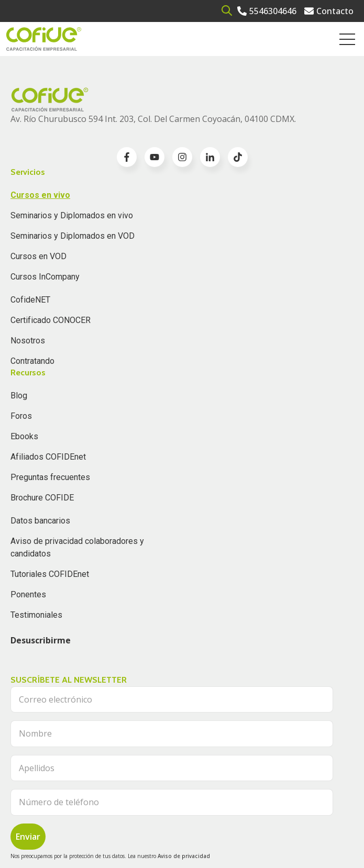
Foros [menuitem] (21, 416)
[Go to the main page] (44, 39)
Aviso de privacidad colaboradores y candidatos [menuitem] (77, 547)
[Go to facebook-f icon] (127, 157)
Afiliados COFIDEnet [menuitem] (48, 457)
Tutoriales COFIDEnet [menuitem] (50, 574)
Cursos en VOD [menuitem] (38, 256)
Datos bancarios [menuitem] (40, 521)
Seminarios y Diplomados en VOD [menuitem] (73, 236)
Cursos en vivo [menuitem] (40, 195)
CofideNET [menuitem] (30, 300)
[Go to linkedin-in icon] (210, 157)
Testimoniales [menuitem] (36, 615)
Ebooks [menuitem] (24, 436)
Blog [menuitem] (19, 396)
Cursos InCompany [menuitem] (45, 277)
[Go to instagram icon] (182, 157)
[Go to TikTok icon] (238, 157)
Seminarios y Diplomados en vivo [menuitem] (72, 215)
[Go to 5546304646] (267, 11)
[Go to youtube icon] (155, 157)
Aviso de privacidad (184, 856)
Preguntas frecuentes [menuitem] (50, 477)
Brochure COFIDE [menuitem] (42, 498)
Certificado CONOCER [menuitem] (51, 320)
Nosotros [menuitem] (28, 341)
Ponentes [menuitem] (28, 594)
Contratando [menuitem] (32, 361)
